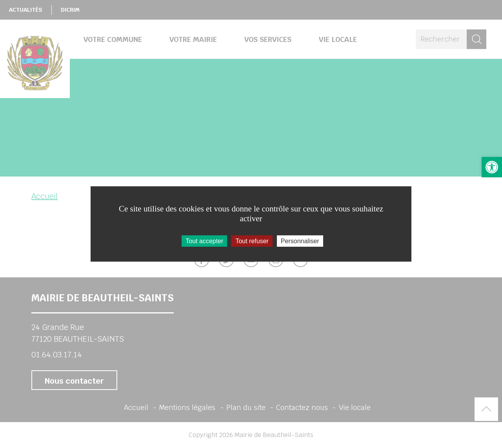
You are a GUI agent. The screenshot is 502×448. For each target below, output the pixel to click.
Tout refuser (252, 241)
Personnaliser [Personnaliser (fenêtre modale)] (300, 241)
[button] (492, 167)
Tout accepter (204, 241)
